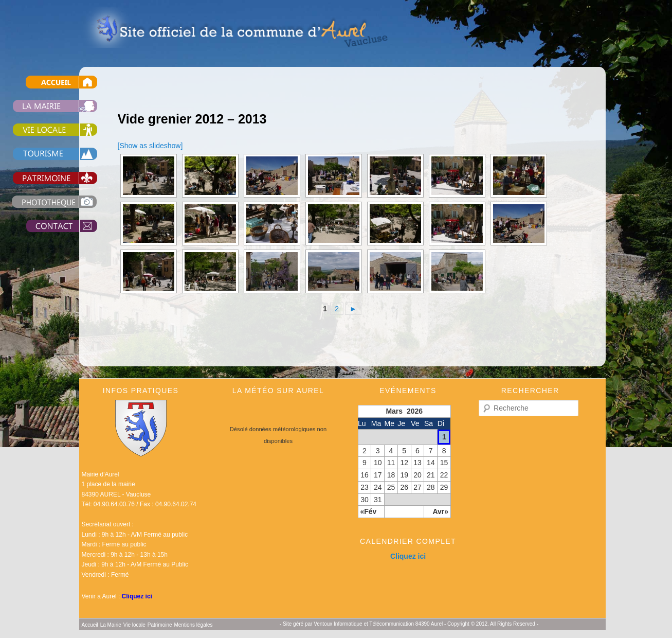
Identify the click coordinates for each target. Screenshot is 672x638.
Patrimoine (160, 625)
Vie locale (134, 625)
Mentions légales (193, 625)
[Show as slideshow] (150, 146)
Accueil (90, 625)
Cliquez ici (137, 596)
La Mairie (111, 625)
